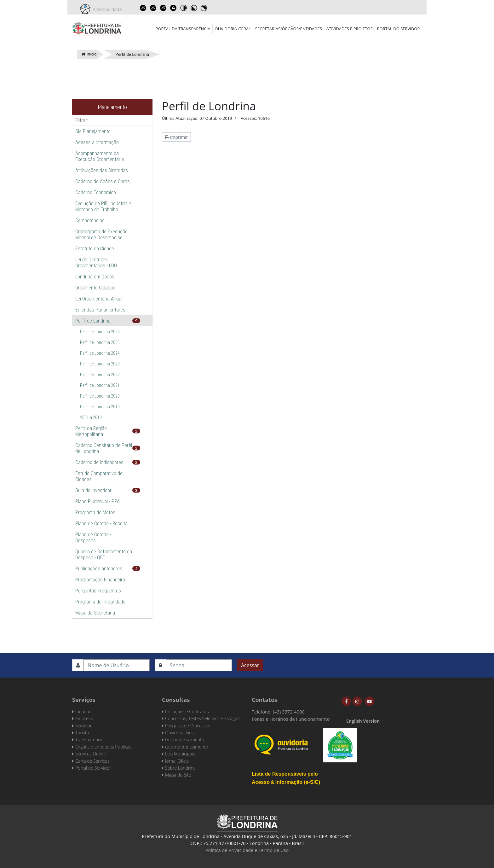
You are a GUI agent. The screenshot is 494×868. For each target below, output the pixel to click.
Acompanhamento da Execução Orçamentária (100, 156)
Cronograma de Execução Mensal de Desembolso (101, 235)
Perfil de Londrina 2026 (100, 332)
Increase (143, 8)
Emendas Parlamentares (100, 310)
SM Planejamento (93, 131)
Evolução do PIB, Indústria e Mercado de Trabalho (103, 207)
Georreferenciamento (187, 747)
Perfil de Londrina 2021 (100, 385)
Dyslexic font (174, 8)
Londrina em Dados (95, 277)
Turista (82, 733)
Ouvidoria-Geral (233, 29)
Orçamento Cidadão (95, 288)
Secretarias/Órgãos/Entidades (289, 29)
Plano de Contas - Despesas (93, 538)
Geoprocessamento (185, 740)
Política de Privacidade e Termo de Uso (247, 850)
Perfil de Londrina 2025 (100, 342)
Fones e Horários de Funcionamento (291, 719)
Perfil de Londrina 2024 (100, 353)
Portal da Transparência (183, 29)
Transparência (89, 740)
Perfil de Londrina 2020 (100, 396)
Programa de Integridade (100, 602)
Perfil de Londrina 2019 (100, 407)
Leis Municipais (180, 754)
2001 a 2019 (91, 417)
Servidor (83, 726)
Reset (164, 8)
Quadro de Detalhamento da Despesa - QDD (104, 555)
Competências (90, 221)
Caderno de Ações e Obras (103, 181)
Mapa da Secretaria (95, 613)
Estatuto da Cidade (95, 249)
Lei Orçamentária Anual (99, 299)
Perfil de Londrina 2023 (100, 364)
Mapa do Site (178, 775)
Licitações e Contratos (187, 711)
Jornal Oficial (177, 761)
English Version (363, 721)
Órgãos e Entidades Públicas (103, 747)
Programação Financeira (100, 580)
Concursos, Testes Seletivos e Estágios (203, 718)
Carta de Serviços (92, 761)
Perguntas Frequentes (98, 591)
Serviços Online (91, 754)
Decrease (153, 8)
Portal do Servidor (399, 29)
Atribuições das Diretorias (102, 170)
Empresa (84, 718)
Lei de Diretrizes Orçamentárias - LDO (96, 263)
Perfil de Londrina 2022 (100, 375)
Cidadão (83, 711)
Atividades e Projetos (350, 29)
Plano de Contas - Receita (101, 524)
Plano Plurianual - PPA (98, 501)
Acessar (250, 665)
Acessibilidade (106, 9)
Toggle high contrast (184, 8)
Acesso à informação (97, 142)
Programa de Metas (95, 513)
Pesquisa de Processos (188, 726)
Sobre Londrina (180, 768)
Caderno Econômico (96, 192)
